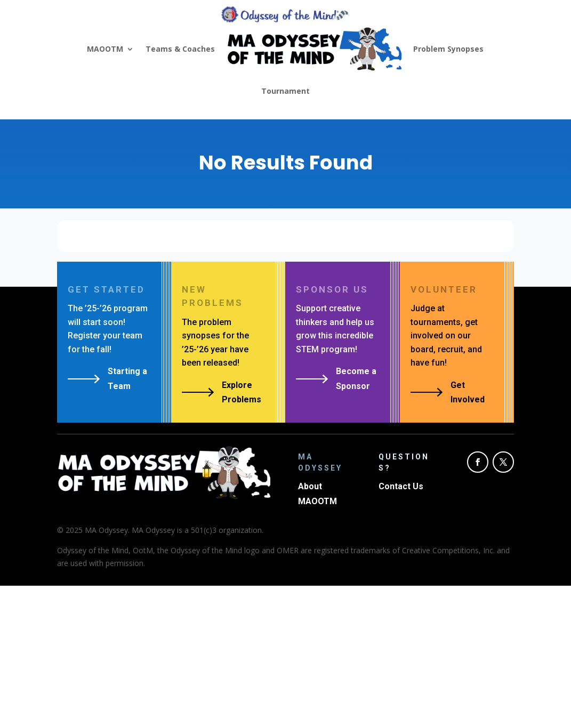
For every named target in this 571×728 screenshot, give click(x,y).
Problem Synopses (448, 49)
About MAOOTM (317, 494)
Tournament (285, 91)
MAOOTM (105, 49)
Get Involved (468, 392)
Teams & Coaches (180, 49)
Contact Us (401, 486)
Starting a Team (127, 378)
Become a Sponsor (356, 378)
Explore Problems (242, 392)
